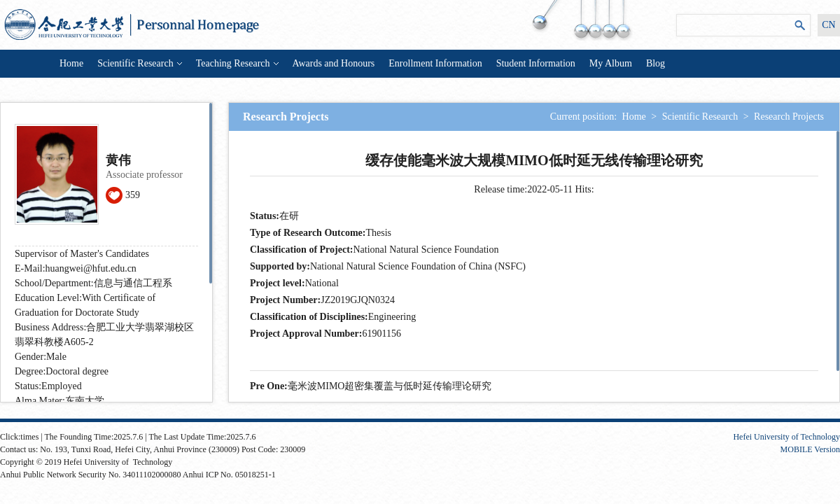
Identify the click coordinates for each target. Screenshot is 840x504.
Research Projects (789, 117)
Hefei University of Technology (786, 437)
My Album (611, 63)
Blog (656, 63)
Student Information (536, 63)
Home (71, 63)
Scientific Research (139, 63)
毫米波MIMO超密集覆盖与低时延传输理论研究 (390, 386)
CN (828, 25)
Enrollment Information (435, 63)
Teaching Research (237, 63)
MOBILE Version (810, 449)
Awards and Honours (334, 63)
